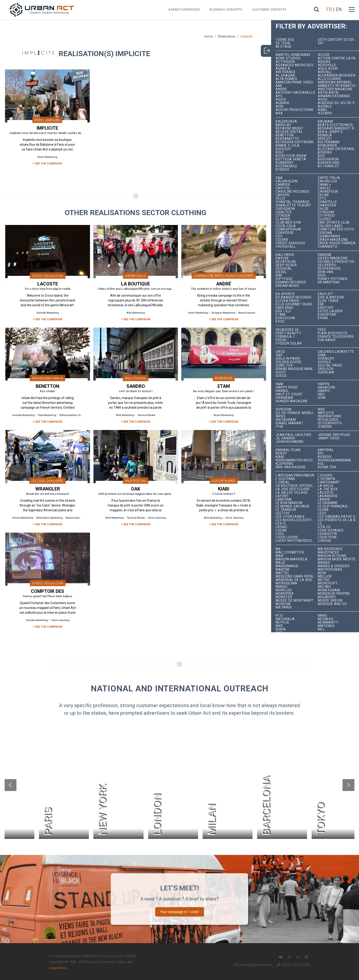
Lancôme (284, 500)
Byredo (283, 170)
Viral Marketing (47, 415)
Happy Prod (287, 387)
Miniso (282, 587)
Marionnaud (287, 566)
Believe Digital (289, 132)
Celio (280, 198)
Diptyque (284, 279)
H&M (279, 384)
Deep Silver (286, 265)
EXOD (280, 322)
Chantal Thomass (293, 202)
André (281, 89)
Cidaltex (284, 212)
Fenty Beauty (288, 333)
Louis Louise (287, 537)
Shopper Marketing (223, 313)
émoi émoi (285, 308)
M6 (278, 549)
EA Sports (285, 294)
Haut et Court (289, 394)
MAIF (280, 556)
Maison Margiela (292, 559)
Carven (283, 195)
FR (329, 9)
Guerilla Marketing (48, 313)
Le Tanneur (286, 510)
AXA (279, 113)
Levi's (281, 524)
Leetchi (283, 513)
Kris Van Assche (291, 467)
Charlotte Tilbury (293, 205)
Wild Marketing (136, 313)
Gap (279, 355)
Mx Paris (284, 607)
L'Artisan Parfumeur (295, 475)
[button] (11, 785)
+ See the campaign (48, 319)
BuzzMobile (287, 166)
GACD (280, 352)
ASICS (281, 100)
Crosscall (286, 247)
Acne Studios (288, 58)
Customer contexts (269, 10)
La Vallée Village (292, 493)
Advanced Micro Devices (297, 65)
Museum (283, 604)
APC (279, 96)
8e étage (284, 47)
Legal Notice (58, 968)
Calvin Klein (287, 181)
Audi (280, 106)
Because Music (289, 128)
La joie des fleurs (293, 489)
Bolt (280, 152)
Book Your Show (291, 156)
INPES (281, 416)
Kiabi (280, 457)
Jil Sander (285, 438)
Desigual (284, 269)
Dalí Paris (285, 255)
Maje (280, 563)
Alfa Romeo (287, 79)
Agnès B (283, 69)
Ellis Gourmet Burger (296, 304)
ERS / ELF (284, 311)
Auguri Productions (295, 110)
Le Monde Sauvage (293, 506)
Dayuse (282, 258)
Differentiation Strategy (74, 415)
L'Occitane (286, 479)
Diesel (281, 272)
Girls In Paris (288, 359)
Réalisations (227, 36)
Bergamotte (287, 139)
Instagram (286, 420)
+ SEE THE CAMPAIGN (47, 164)
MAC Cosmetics (290, 552)
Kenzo (281, 453)
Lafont (282, 496)
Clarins (283, 219)
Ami (279, 86)
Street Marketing (23, 518)
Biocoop (283, 149)
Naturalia (285, 619)
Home (209, 36)
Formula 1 (285, 337)
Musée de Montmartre (297, 601)
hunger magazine (292, 401)
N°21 (280, 616)
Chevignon (285, 209)
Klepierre (285, 464)
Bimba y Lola (288, 146)
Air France (286, 72)
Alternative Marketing (49, 518)
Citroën (283, 216)
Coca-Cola (286, 226)
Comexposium (288, 229)
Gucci (281, 372)
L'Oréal (283, 482)
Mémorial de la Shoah (296, 580)
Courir (282, 240)
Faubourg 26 (287, 330)
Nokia (281, 629)
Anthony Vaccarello (295, 93)
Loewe (281, 530)
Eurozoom (285, 318)
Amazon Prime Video (294, 82)
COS (279, 236)
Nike (279, 626)
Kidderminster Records (297, 460)
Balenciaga (286, 122)
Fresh (281, 340)
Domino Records (291, 282)
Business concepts (226, 10)
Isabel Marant (290, 423)
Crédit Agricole (291, 243)
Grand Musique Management (297, 369)
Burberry (285, 163)
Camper (283, 185)
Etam (280, 315)
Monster (284, 597)
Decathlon (286, 262)
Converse (285, 233)
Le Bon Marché (289, 503)
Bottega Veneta (291, 159)
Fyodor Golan (289, 344)
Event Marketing (47, 157)
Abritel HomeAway (293, 55)
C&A (279, 178)
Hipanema (284, 398)
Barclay (284, 125)
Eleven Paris (287, 301)
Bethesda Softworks (296, 142)
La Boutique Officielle (296, 486)
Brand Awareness (249, 313)
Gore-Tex (284, 365)
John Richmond (290, 442)
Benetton (285, 135)
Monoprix (285, 594)
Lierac (282, 527)
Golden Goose (289, 362)
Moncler (284, 590)
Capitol (283, 188)
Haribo (282, 391)
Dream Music (288, 286)
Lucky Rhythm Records (297, 541)
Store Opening (157, 518)
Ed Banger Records (294, 297)
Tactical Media (146, 415)
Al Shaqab (286, 75)
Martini (283, 570)
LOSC (280, 534)
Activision (285, 62)
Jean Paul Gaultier (293, 435)
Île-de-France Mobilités (297, 413)
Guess (281, 376)
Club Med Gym (288, 223)
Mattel (283, 573)
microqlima (287, 583)
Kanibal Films (288, 450)
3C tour (283, 43)
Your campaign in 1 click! (180, 912)
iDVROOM (284, 409)
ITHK (279, 427)
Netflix (282, 623)
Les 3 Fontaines (290, 517)
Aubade (283, 103)
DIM (279, 275)
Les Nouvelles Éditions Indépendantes (297, 520)
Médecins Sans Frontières (297, 576)
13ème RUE (285, 40)
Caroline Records (292, 192)
